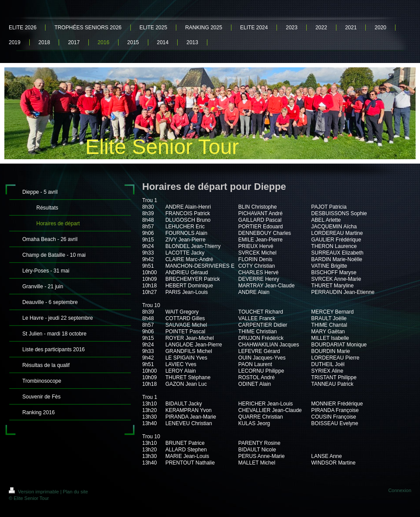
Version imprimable (35, 492)
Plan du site (75, 492)
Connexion (400, 490)
